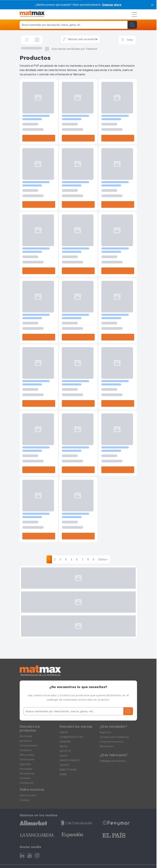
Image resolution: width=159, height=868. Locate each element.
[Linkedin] (22, 855)
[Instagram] (37, 855)
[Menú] (134, 14)
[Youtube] (30, 855)
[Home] (32, 14)
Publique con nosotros (113, 761)
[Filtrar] (127, 40)
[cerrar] (152, 5)
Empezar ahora (112, 5)
